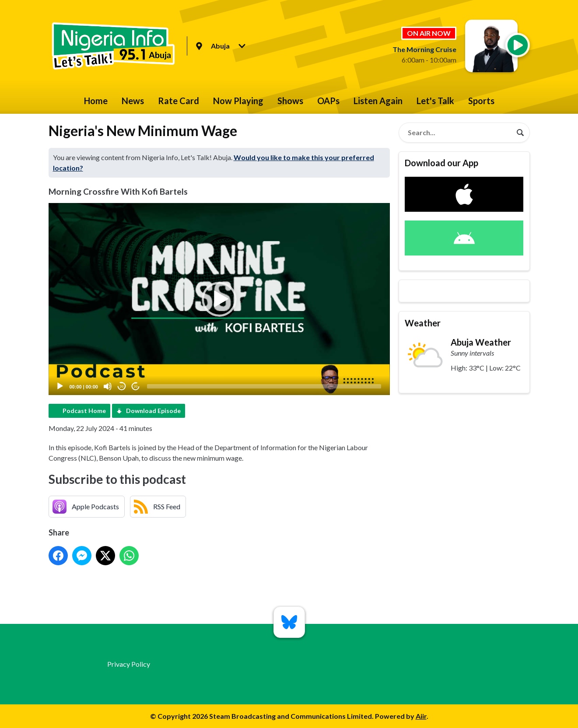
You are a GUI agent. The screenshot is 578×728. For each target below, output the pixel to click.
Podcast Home (84, 411)
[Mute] (108, 386)
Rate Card (179, 101)
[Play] (60, 386)
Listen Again (378, 101)
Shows (290, 101)
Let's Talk (435, 101)
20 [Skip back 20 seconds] (122, 387)
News (133, 101)
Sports (481, 101)
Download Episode (153, 411)
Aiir (421, 716)
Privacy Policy (129, 664)
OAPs (328, 101)
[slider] (264, 386)
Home (96, 101)
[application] (219, 299)
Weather (423, 323)
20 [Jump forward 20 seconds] (136, 387)
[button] (219, 299)
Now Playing (238, 101)
